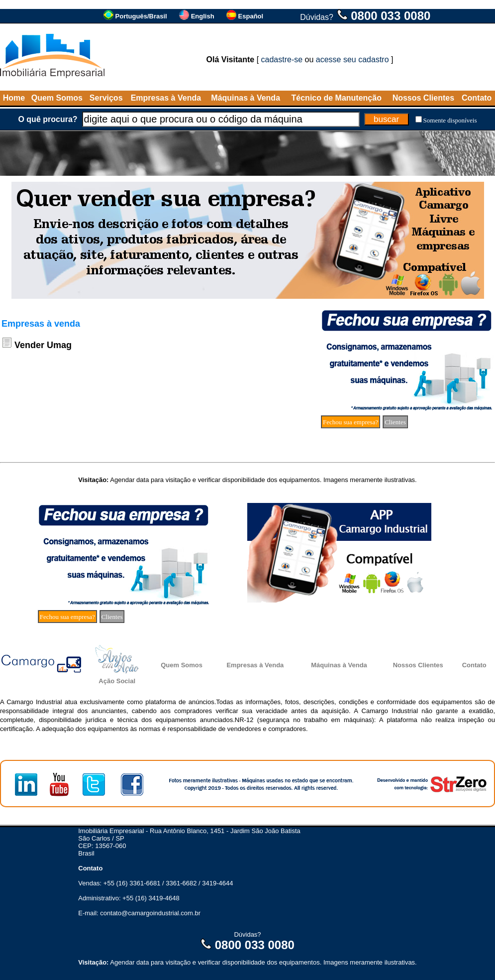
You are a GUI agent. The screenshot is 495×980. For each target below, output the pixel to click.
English (203, 16)
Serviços (106, 98)
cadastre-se (282, 60)
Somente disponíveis (450, 120)
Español (251, 16)
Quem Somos (57, 98)
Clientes (395, 422)
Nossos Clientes (423, 98)
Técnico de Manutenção (337, 98)
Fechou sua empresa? (350, 422)
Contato (477, 98)
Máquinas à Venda (246, 98)
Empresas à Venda (166, 98)
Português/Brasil (141, 16)
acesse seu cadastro (352, 60)
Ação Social (117, 681)
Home (14, 98)
